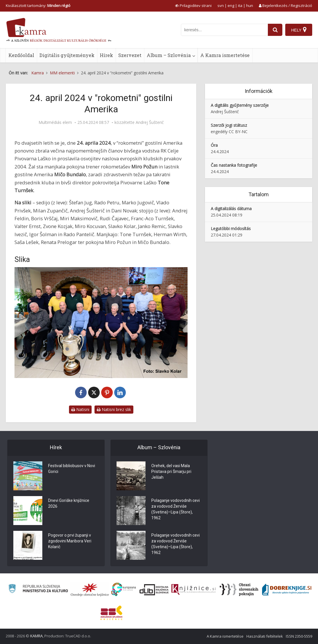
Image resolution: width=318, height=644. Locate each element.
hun (250, 5)
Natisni (80, 409)
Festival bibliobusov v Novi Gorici (72, 469)
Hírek (106, 55)
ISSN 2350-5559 (299, 636)
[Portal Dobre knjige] (287, 590)
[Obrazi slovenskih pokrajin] (239, 590)
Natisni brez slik (114, 409)
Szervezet (130, 55)
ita (240, 5)
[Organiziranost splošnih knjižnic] (90, 590)
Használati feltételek (265, 636)
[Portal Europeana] (124, 589)
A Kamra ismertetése (225, 55)
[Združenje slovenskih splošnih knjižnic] (193, 590)
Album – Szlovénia (169, 55)
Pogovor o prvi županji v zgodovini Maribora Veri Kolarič (70, 541)
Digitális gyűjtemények (67, 55)
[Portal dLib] (154, 590)
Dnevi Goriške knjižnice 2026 (69, 503)
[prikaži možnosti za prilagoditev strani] (193, 5)
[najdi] (275, 30)
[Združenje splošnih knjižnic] (111, 613)
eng (231, 5)
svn (221, 5)
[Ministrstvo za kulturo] (38, 589)
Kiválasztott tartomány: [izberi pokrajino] (38, 5)
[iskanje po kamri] (224, 30)
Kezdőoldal (21, 55)
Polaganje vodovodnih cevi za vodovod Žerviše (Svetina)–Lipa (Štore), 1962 (176, 509)
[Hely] (299, 30)
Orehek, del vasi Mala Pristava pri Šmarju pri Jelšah (171, 471)
